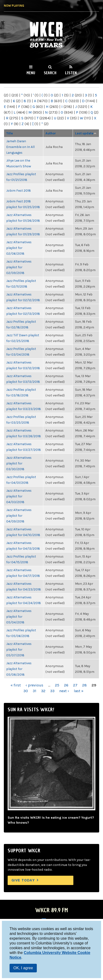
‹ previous (34, 685)
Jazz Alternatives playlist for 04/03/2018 (19, 496)
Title (10, 133)
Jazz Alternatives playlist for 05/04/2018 (19, 616)
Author (51, 133)
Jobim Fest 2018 (19, 190)
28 (84, 685)
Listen (71, 73)
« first (16, 685)
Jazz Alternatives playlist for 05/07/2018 (19, 649)
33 (52, 691)
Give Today (23, 880)
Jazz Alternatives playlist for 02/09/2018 (19, 267)
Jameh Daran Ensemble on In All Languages (20, 147)
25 (57, 685)
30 (26, 691)
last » (79, 691)
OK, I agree (23, 968)
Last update (86, 133)
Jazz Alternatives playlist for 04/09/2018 (19, 516)
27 (75, 685)
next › (64, 691)
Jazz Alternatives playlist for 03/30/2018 (19, 463)
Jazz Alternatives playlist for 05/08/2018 (19, 669)
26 (66, 685)
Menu (31, 73)
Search (50, 73)
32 (43, 691)
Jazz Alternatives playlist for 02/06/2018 (19, 248)
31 (35, 691)
